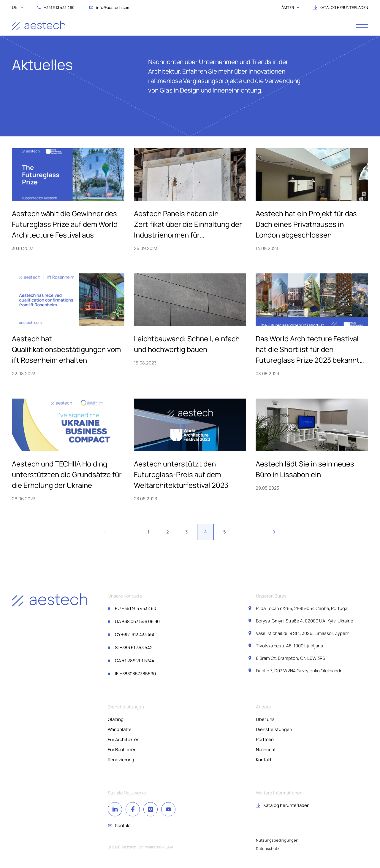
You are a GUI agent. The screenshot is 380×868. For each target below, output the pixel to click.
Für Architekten (124, 739)
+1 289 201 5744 (135, 661)
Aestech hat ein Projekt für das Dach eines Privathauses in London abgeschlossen (306, 224)
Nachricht (266, 750)
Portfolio (265, 739)
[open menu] (362, 26)
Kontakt (264, 760)
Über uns (265, 719)
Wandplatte (120, 729)
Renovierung (121, 760)
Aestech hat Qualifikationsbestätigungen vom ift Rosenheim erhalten (66, 349)
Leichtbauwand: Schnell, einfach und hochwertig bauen (187, 344)
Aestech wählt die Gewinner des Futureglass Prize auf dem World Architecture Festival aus (65, 224)
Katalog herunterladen (286, 805)
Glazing (116, 719)
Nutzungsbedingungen (277, 840)
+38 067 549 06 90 (137, 621)
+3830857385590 (135, 674)
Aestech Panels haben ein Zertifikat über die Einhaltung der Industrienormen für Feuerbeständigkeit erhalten (188, 224)
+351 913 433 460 (136, 608)
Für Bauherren (122, 750)
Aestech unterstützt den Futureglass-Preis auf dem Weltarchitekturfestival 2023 (181, 474)
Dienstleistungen (274, 729)
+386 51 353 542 (134, 648)
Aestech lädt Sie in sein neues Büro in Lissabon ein (305, 469)
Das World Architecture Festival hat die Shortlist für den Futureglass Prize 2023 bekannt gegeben (308, 349)
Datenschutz (268, 848)
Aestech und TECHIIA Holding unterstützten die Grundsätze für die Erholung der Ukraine (67, 474)
